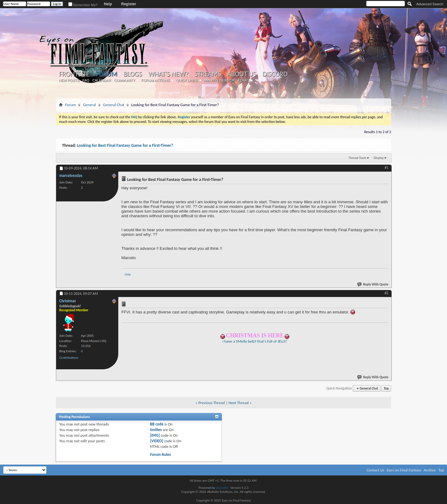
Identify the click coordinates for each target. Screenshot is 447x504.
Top (386, 388)
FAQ (86, 80)
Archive (430, 470)
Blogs (133, 74)
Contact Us (375, 470)
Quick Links (187, 80)
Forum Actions (156, 80)
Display (379, 158)
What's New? (169, 74)
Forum (106, 74)
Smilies (156, 430)
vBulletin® (223, 488)
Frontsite (74, 74)
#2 (386, 293)
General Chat (114, 105)
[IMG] (155, 435)
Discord (275, 74)
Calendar (102, 80)
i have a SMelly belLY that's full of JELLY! (255, 341)
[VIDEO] (157, 441)
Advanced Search (430, 4)
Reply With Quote (373, 284)
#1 (386, 168)
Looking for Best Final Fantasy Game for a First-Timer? (125, 145)
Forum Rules (160, 454)
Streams (208, 74)
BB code (157, 424)
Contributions (69, 358)
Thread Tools (357, 158)
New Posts (69, 80)
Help (108, 4)
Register (129, 4)
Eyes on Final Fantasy (404, 470)
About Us (242, 74)
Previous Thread (212, 403)
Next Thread (239, 403)
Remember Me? (83, 5)
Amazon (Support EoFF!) (227, 80)
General (89, 105)
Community (124, 80)
